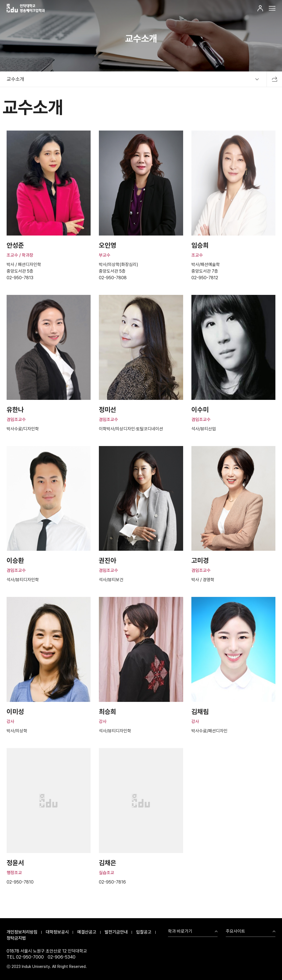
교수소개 (15, 79)
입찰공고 (144, 932)
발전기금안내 (116, 932)
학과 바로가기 (180, 931)
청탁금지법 (16, 938)
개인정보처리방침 (22, 932)
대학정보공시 (57, 932)
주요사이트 (235, 931)
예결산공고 (87, 932)
